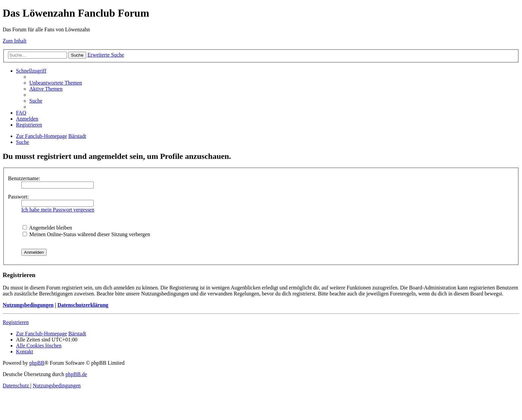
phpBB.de (76, 374)
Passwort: (18, 197)
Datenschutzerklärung (83, 305)
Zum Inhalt (15, 41)
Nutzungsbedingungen (28, 305)
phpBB (37, 363)
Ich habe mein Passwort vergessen (58, 210)
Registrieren (16, 322)
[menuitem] (56, 83)
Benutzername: (24, 178)
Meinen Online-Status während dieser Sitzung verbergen (86, 234)
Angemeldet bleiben (47, 228)
